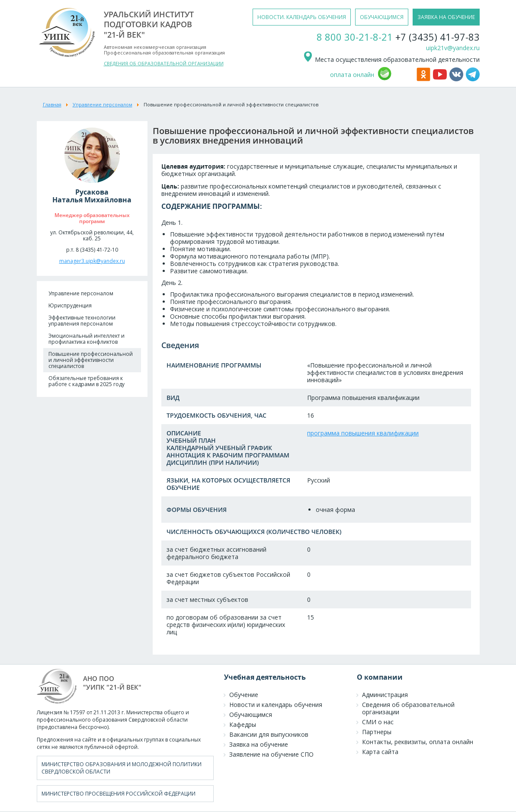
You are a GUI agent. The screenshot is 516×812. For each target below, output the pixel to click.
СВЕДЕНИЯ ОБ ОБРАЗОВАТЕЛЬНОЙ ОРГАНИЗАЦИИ (164, 63)
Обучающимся (251, 714)
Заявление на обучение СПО (271, 754)
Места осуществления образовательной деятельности (391, 59)
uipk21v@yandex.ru (453, 48)
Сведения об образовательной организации (408, 708)
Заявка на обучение (259, 744)
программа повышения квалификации (363, 433)
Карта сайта (380, 752)
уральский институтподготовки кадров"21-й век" (149, 24)
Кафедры (243, 724)
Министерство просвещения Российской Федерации (119, 794)
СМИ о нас (378, 722)
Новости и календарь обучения (276, 705)
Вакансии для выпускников (269, 734)
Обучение (244, 695)
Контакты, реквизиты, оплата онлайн (418, 742)
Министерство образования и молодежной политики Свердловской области (122, 768)
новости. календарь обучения (302, 17)
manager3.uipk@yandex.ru (92, 261)
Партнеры (377, 732)
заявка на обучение (446, 17)
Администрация (385, 695)
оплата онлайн (352, 75)
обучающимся (382, 17)
